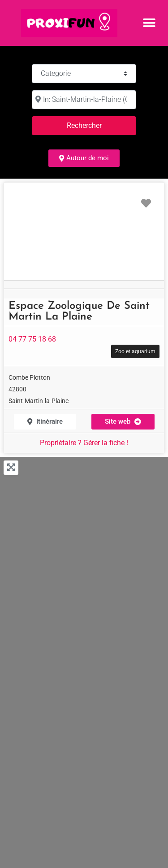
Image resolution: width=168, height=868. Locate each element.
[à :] (84, 100)
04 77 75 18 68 (32, 339)
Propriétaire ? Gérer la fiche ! (84, 443)
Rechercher (95, 125)
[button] (149, 23)
